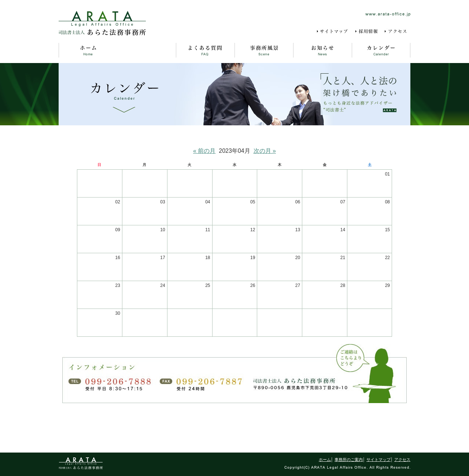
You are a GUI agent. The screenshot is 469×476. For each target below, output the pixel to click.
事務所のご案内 (147, 50)
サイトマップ (334, 32)
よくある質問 (205, 50)
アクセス (397, 32)
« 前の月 (204, 151)
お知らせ (322, 50)
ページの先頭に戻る (234, 430)
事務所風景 (264, 50)
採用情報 (367, 32)
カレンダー (381, 50)
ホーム (88, 50)
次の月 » (265, 151)
